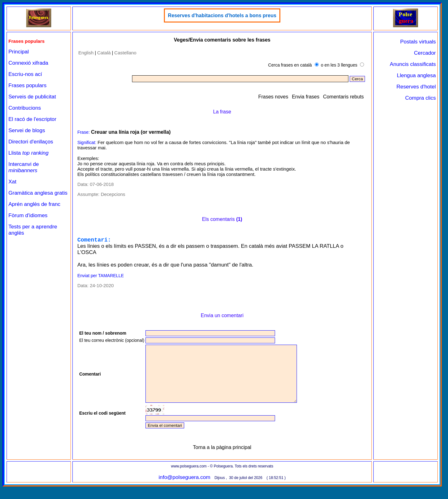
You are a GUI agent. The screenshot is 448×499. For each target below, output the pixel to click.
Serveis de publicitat (32, 97)
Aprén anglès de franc (34, 204)
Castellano (125, 53)
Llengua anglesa (416, 75)
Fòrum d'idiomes (28, 215)
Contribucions (25, 108)
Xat (12, 182)
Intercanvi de (24, 167)
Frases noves (273, 97)
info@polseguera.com (185, 490)
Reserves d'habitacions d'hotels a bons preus (222, 15)
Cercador (425, 53)
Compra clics (421, 98)
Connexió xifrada (28, 63)
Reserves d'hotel (416, 87)
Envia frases (306, 97)
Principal (19, 52)
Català (104, 53)
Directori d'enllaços (31, 142)
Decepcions (113, 194)
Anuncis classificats (413, 64)
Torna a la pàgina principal (222, 460)
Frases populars (27, 85)
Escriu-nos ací (25, 74)
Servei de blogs (27, 130)
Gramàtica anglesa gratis (38, 193)
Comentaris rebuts (344, 97)
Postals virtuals (418, 42)
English (86, 53)
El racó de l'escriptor (32, 119)
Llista (29, 153)
